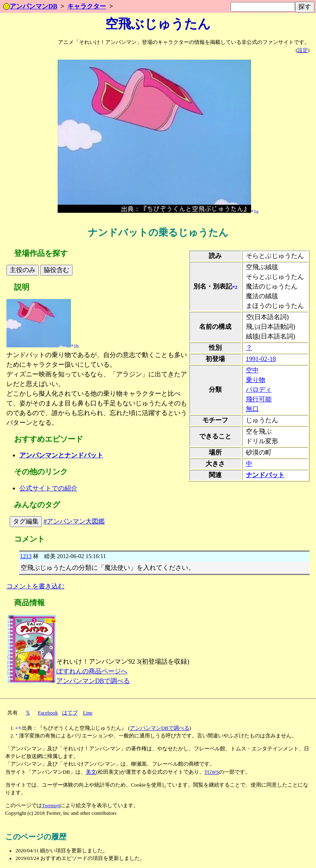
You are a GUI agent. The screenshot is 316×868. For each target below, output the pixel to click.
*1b (75, 346)
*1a (255, 211)
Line (88, 713)
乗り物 (256, 380)
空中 (252, 370)
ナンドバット (265, 475)
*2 (235, 287)
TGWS (212, 772)
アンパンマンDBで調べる (93, 681)
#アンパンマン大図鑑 (74, 521)
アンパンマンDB (30, 6)
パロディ (259, 389)
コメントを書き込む (35, 586)
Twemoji (51, 806)
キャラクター (87, 6)
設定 (303, 50)
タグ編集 (26, 521)
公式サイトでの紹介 (48, 488)
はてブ (70, 713)
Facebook (48, 713)
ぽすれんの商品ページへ (92, 671)
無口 (252, 409)
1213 (26, 556)
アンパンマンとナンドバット (61, 455)
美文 (91, 772)
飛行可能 (259, 399)
